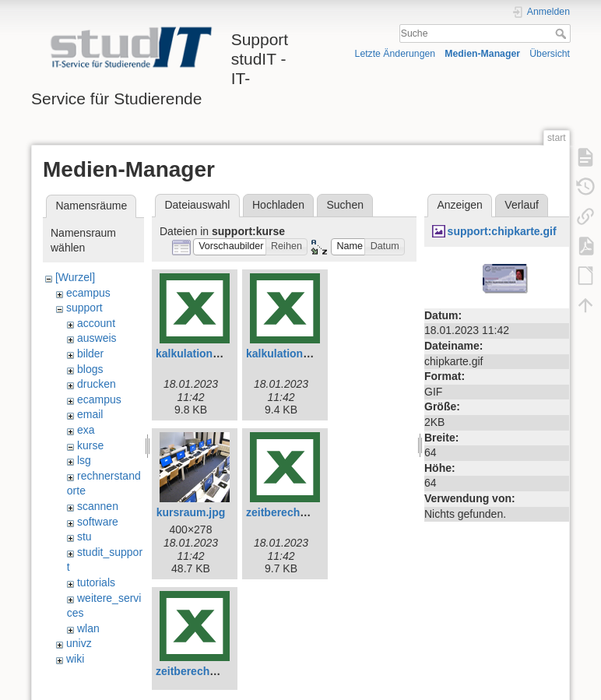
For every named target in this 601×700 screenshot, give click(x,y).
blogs (90, 369)
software (98, 522)
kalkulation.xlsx (286, 354)
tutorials (96, 582)
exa (86, 430)
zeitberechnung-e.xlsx (303, 512)
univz (79, 643)
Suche (562, 33)
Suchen (345, 205)
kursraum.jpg (191, 512)
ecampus (88, 293)
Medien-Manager (482, 54)
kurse (90, 445)
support (84, 308)
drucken (97, 384)
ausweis (97, 338)
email (90, 414)
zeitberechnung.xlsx (208, 671)
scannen (98, 506)
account (96, 323)
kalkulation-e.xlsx (201, 354)
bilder (90, 354)
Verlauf (522, 205)
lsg (84, 460)
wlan (88, 628)
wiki (75, 659)
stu (84, 536)
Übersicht (550, 54)
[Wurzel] (75, 277)
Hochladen (278, 205)
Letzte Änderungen (395, 54)
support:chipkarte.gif (502, 231)
